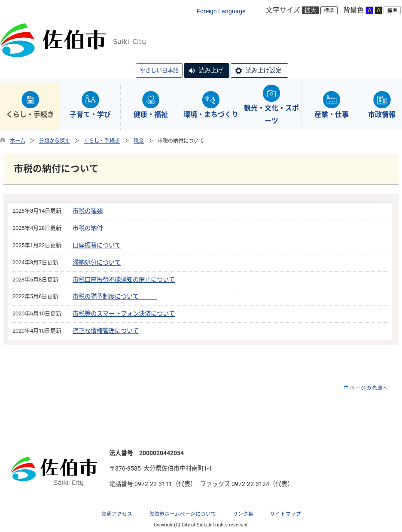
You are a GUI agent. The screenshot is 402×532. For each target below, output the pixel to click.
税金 (139, 141)
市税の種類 (88, 211)
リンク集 (243, 514)
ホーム (18, 141)
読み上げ (211, 70)
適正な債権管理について (106, 331)
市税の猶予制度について (115, 297)
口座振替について (97, 246)
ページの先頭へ (369, 388)
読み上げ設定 (264, 70)
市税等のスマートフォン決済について (124, 314)
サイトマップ (286, 514)
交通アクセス (117, 514)
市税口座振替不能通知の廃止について (124, 280)
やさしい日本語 (159, 70)
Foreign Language (221, 11)
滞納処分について (97, 263)
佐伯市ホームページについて (183, 514)
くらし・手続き (102, 141)
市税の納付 (88, 228)
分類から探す (55, 141)
